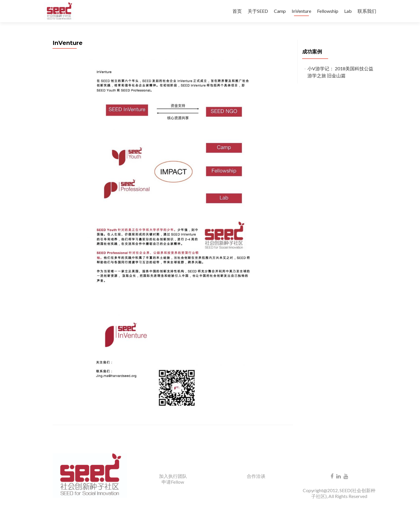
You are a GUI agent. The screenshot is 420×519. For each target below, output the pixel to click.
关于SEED (258, 11)
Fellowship (328, 11)
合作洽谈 (256, 476)
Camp (280, 11)
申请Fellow (173, 482)
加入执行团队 (173, 476)
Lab (348, 11)
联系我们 (367, 11)
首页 (237, 11)
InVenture (301, 11)
